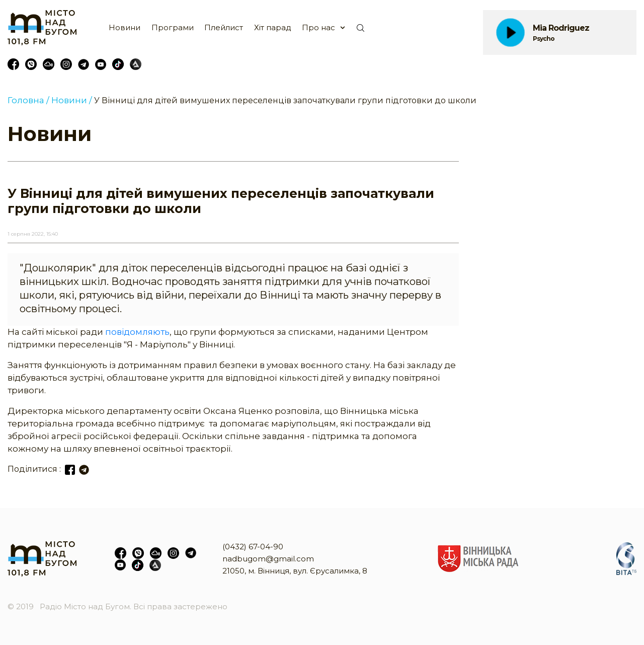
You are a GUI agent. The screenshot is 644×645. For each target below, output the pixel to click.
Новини (125, 27)
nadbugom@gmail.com (268, 559)
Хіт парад (273, 27)
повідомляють (137, 332)
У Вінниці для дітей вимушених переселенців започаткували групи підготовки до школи (285, 100)
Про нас (318, 27)
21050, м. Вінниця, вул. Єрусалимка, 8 (295, 571)
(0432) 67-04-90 (253, 547)
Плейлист (224, 27)
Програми (173, 27)
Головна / (28, 100)
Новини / (72, 100)
